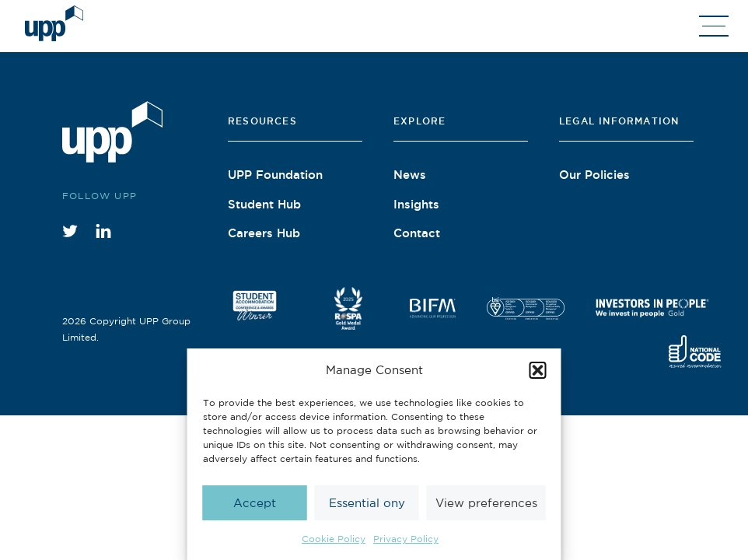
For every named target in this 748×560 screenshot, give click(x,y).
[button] (538, 370)
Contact (417, 233)
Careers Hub (264, 233)
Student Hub (264, 204)
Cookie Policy (334, 539)
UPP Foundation (275, 174)
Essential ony (367, 503)
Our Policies (594, 174)
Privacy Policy (406, 539)
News (410, 174)
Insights (416, 204)
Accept (255, 503)
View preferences (486, 503)
